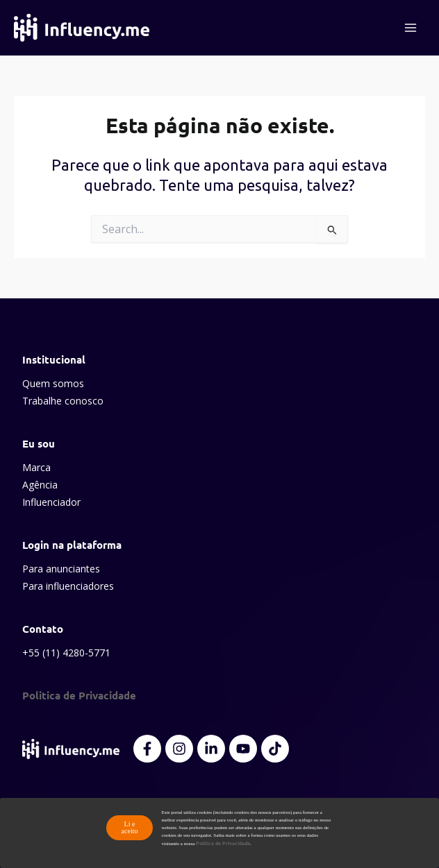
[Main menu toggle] (411, 28)
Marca (36, 467)
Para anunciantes (61, 569)
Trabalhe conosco (63, 401)
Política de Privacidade (223, 843)
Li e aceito (130, 827)
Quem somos (53, 383)
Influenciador (51, 502)
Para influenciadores (68, 586)
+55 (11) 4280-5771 (66, 653)
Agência (40, 485)
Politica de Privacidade (79, 695)
